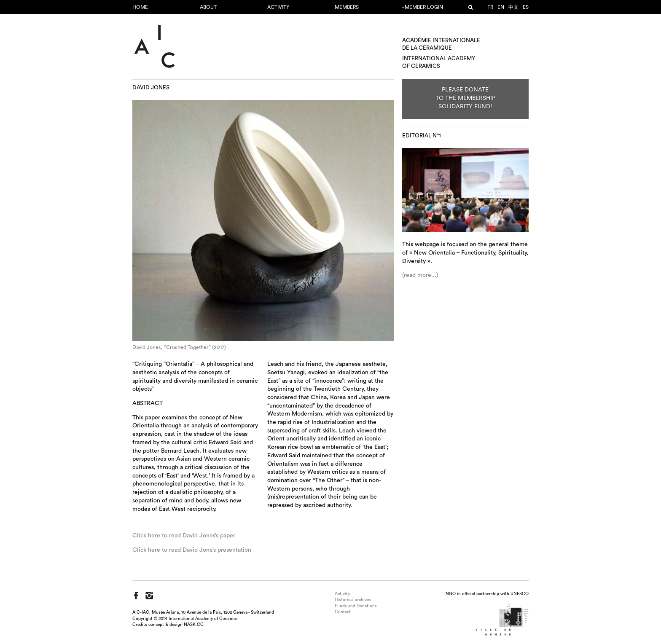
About (208, 7)
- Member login (423, 7)
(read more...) (420, 275)
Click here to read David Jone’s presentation (192, 550)
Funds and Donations (356, 606)
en (501, 7)
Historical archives (353, 600)
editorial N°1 (422, 136)
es (526, 7)
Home (140, 7)
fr (490, 7)
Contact (343, 612)
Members (347, 7)
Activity (278, 7)
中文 (513, 7)
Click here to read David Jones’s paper (184, 536)
